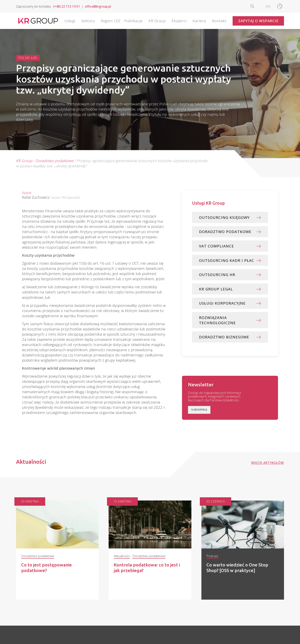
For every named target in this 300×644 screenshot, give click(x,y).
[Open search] (256, 6)
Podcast (212, 562)
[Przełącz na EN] (268, 6)
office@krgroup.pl (98, 6)
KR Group (24, 161)
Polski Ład (28, 58)
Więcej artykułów (268, 469)
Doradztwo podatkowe (54, 161)
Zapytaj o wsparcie (258, 21)
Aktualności (122, 562)
